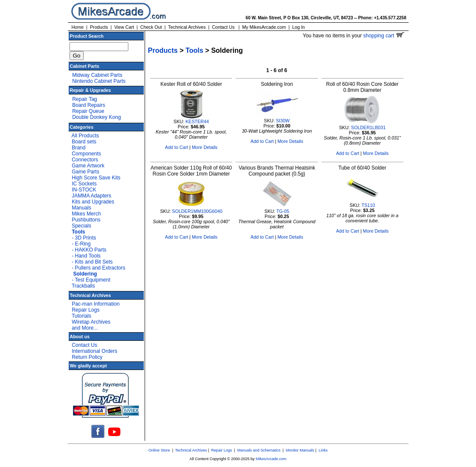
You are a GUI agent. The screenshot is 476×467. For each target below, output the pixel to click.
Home (77, 27)
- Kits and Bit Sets (92, 262)
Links (323, 450)
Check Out (151, 27)
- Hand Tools (86, 256)
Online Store (159, 450)
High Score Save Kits (96, 178)
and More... (85, 328)
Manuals (81, 208)
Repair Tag (85, 99)
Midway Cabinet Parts (97, 75)
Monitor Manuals (300, 450)
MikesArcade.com (271, 459)
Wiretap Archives (91, 322)
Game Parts (85, 172)
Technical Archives (187, 27)
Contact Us (223, 27)
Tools (194, 50)
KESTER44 (197, 121)
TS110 (368, 205)
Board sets (84, 142)
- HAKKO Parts (89, 250)
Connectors (85, 160)
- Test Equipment (91, 280)
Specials (81, 226)
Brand (79, 148)
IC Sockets (84, 184)
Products (99, 27)
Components (86, 154)
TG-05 (283, 211)
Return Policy (87, 357)
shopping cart (384, 36)
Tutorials (82, 316)
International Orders (94, 351)
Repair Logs (86, 310)
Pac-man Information (96, 304)
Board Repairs (89, 105)
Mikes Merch (86, 214)
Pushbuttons (86, 220)
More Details (205, 147)
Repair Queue (88, 111)
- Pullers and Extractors (99, 268)
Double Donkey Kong (96, 117)
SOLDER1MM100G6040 (197, 211)
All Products (85, 136)
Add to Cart (176, 147)
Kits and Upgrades (93, 202)
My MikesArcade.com (264, 27)
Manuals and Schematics (259, 450)
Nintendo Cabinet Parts (99, 81)
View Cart (124, 27)
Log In (299, 27)
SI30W (283, 121)
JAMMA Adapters (91, 196)
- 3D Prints (84, 238)
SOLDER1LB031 (368, 127)
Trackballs (83, 286)
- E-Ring (81, 244)
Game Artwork (88, 166)
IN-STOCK (84, 190)
